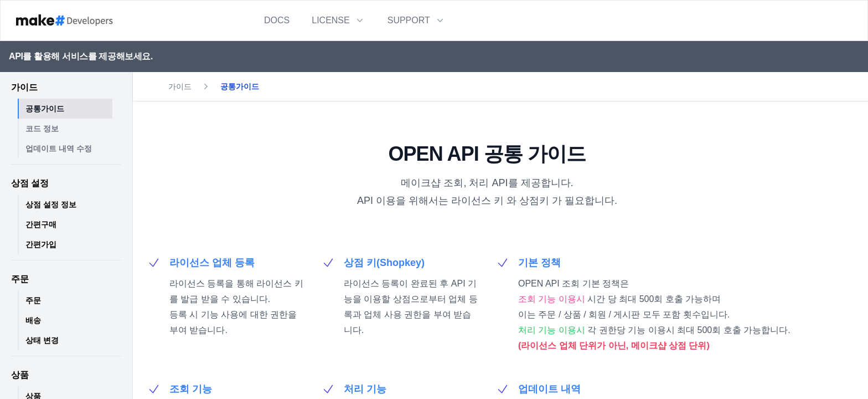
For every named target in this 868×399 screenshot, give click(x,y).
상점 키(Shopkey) (384, 263)
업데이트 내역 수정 (59, 149)
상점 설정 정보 (51, 204)
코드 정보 (42, 129)
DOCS (277, 20)
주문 (33, 300)
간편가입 (41, 244)
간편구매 (41, 224)
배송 (33, 320)
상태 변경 (42, 340)
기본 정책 (539, 263)
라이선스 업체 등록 (212, 263)
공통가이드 (45, 109)
